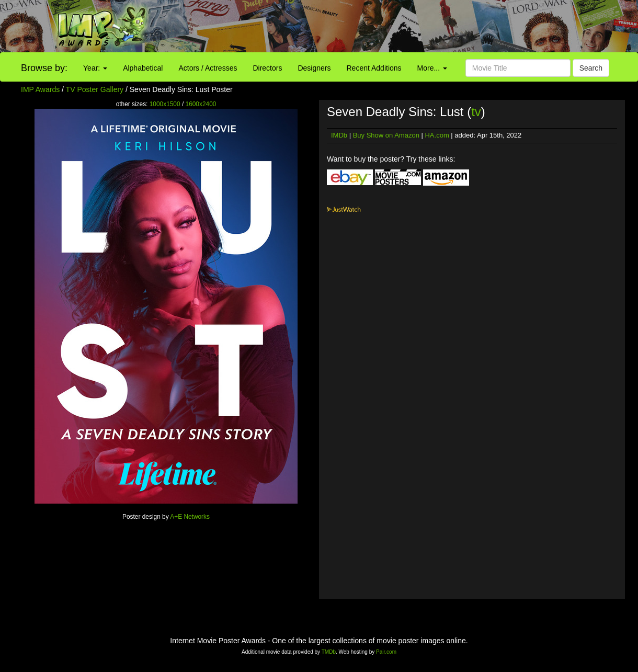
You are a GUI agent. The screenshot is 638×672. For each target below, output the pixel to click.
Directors (267, 68)
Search (591, 68)
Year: (95, 68)
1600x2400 (201, 104)
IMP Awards (40, 89)
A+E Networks (190, 517)
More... (432, 68)
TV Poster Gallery (95, 89)
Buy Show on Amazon (386, 135)
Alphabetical (143, 68)
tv (476, 112)
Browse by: (44, 68)
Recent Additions (374, 68)
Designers (314, 68)
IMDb (339, 135)
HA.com (437, 135)
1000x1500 (165, 104)
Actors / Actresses (208, 68)
